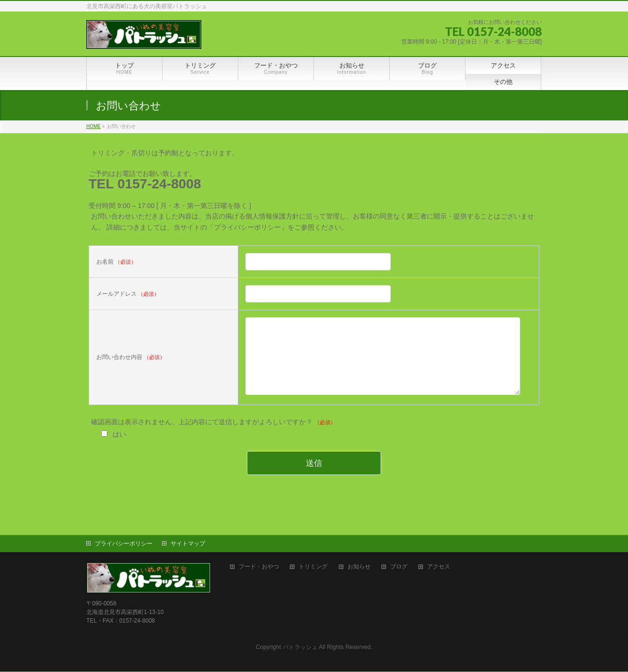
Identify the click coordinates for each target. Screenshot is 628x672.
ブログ (399, 567)
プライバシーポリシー (124, 544)
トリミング (313, 567)
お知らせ (359, 567)
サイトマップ (188, 544)
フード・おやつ (259, 567)
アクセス (439, 567)
